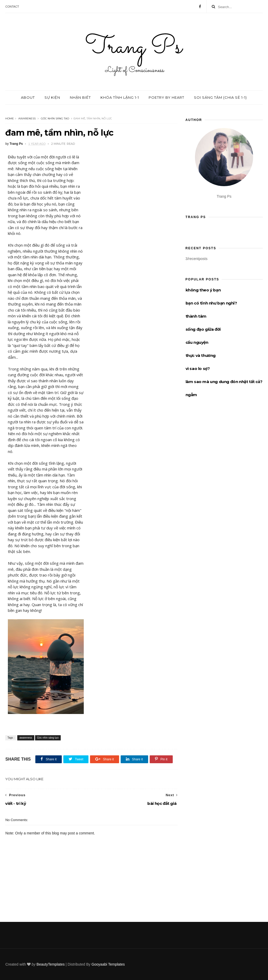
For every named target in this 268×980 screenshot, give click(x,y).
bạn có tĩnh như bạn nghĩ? (211, 303)
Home (10, 118)
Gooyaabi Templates (108, 964)
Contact (12, 7)
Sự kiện (52, 97)
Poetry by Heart (166, 97)
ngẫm (191, 395)
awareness (27, 118)
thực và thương (201, 355)
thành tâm (196, 316)
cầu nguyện (197, 342)
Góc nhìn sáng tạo (55, 118)
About (28, 97)
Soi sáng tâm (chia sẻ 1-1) (220, 97)
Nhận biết (80, 97)
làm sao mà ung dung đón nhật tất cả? (224, 382)
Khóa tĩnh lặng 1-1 (120, 97)
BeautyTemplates (51, 964)
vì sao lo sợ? (198, 369)
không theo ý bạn (203, 290)
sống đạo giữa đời (203, 329)
